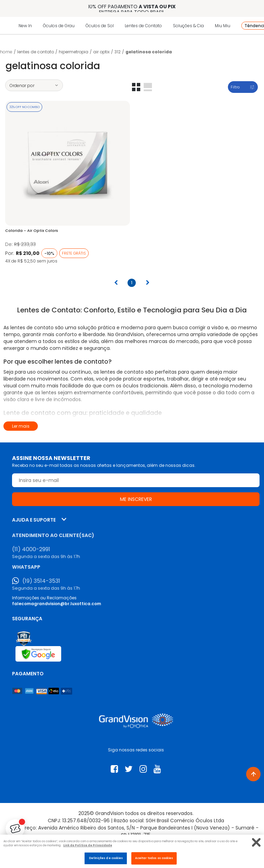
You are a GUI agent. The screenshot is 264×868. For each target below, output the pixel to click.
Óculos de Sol (100, 26)
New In (25, 26)
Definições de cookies (106, 858)
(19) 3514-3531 (41, 581)
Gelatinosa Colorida (149, 52)
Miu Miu (223, 26)
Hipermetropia (74, 52)
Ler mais (21, 426)
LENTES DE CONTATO (36, 52)
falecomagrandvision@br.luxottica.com (57, 604)
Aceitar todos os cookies (154, 858)
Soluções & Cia (188, 26)
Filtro (235, 87)
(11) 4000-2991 (31, 549)
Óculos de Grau (59, 26)
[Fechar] (256, 842)
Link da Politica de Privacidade (88, 845)
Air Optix (101, 52)
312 (118, 52)
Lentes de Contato (143, 26)
